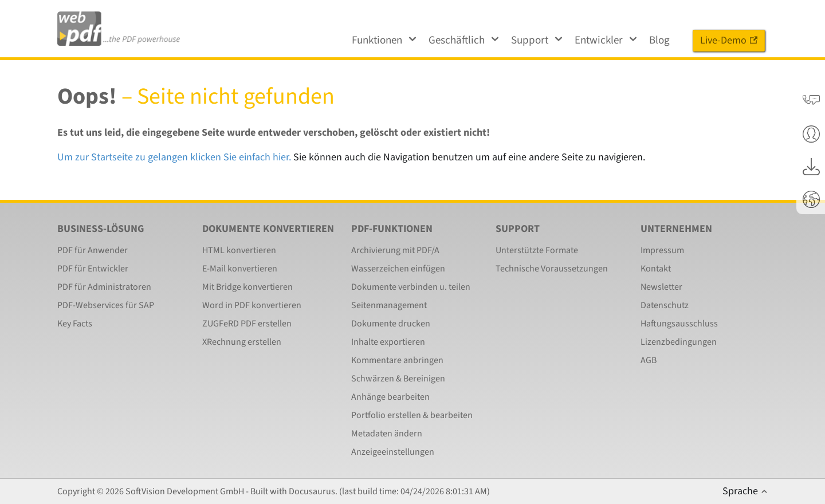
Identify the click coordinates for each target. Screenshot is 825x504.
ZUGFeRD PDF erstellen (247, 324)
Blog (659, 40)
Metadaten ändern (387, 434)
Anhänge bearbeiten (390, 397)
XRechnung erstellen (242, 342)
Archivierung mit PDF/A (395, 250)
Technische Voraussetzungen (552, 269)
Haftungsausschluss (679, 324)
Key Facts (75, 324)
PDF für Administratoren (104, 287)
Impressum (662, 250)
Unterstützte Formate (537, 250)
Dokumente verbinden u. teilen (411, 287)
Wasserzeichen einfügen (398, 269)
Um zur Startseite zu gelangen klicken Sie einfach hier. (174, 157)
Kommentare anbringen (397, 360)
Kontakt (656, 269)
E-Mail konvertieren (240, 269)
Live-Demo (729, 40)
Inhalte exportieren (388, 342)
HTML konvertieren (239, 250)
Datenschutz (665, 305)
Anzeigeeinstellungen (393, 452)
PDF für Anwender (93, 250)
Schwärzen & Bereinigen (398, 379)
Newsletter (661, 287)
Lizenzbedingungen (679, 342)
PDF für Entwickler (93, 269)
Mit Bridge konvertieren (247, 287)
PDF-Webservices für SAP (106, 305)
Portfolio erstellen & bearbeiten (412, 415)
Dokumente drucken (391, 324)
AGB (649, 360)
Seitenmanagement (389, 305)
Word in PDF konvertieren (252, 305)
